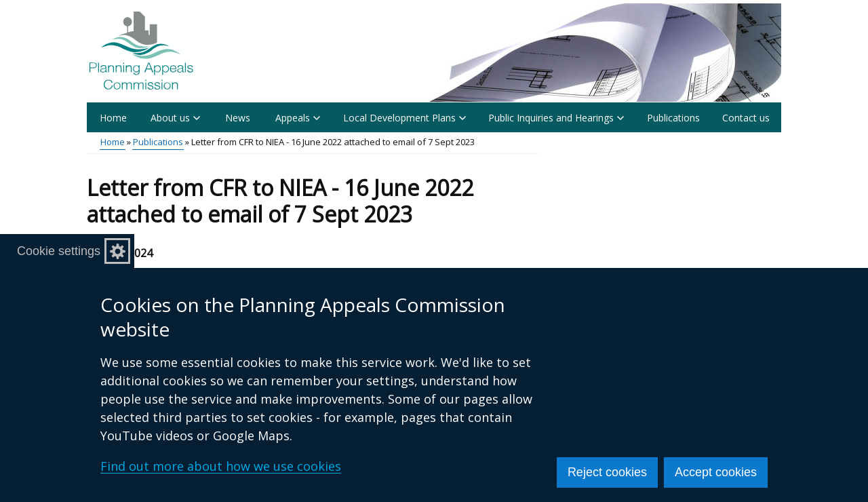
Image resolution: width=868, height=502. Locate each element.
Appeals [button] (298, 118)
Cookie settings (59, 251)
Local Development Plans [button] (405, 118)
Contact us (746, 118)
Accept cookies (716, 472)
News (238, 118)
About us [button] (175, 118)
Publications (673, 118)
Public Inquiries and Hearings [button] (556, 118)
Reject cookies (607, 472)
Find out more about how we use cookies (221, 466)
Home (113, 118)
